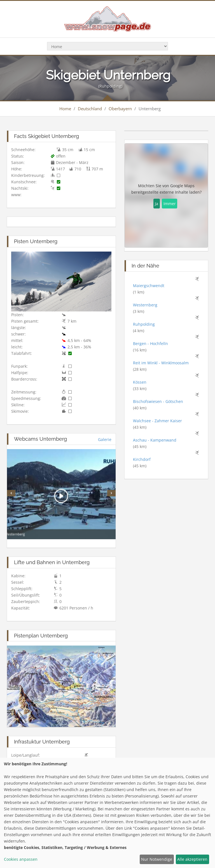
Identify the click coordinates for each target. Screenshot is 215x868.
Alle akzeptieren (192, 859)
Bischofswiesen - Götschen (158, 401)
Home (65, 109)
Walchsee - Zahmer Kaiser (157, 421)
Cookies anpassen (21, 859)
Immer (170, 204)
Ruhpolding (144, 324)
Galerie (105, 439)
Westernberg (145, 305)
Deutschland (90, 109)
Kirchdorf (142, 459)
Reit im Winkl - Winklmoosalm (161, 363)
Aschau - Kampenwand (155, 440)
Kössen (140, 382)
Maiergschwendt (149, 286)
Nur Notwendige (157, 859)
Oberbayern (120, 109)
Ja (156, 204)
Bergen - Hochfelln (150, 343)
